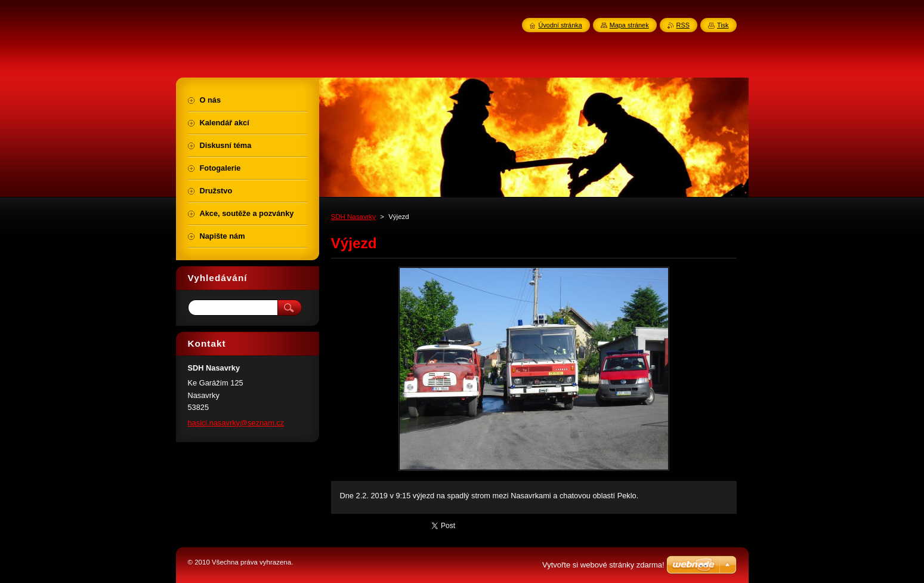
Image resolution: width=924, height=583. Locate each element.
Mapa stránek (629, 25)
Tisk (723, 25)
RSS (683, 25)
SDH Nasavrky (354, 217)
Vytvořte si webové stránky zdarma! (603, 565)
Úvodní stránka (560, 25)
